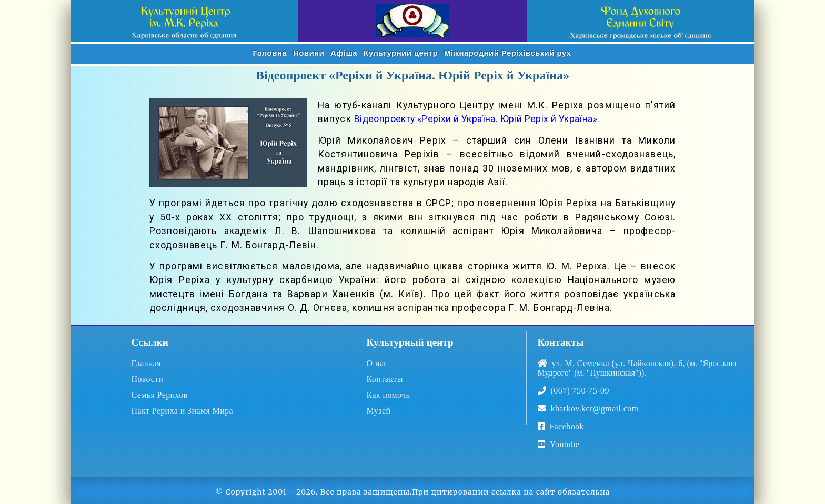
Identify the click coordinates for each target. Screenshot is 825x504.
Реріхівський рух (507, 53)
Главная (146, 363)
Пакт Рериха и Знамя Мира (182, 411)
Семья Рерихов (159, 395)
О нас (377, 363)
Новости (147, 379)
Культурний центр (401, 53)
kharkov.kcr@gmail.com (595, 409)
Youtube (559, 444)
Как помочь (389, 395)
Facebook (567, 426)
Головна (270, 53)
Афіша (344, 53)
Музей (379, 411)
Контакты (385, 379)
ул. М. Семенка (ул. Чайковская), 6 (617, 363)
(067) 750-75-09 (580, 391)
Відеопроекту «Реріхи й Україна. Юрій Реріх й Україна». (477, 119)
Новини (309, 53)
